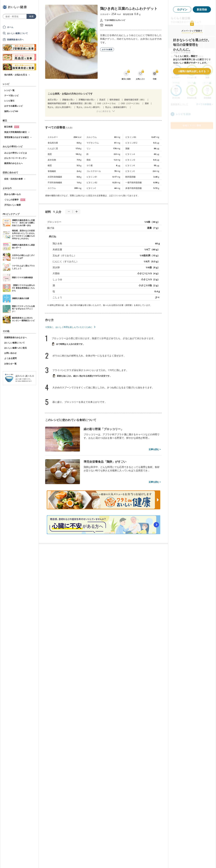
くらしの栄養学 (15, 200)
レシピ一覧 (9, 90)
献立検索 (12, 127)
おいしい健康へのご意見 (16, 348)
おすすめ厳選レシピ (13, 106)
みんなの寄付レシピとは (16, 153)
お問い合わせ (10, 353)
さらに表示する (103, 111)
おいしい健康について (18, 33)
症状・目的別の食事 (13, 179)
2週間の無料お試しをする (192, 71)
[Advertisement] (108, 861)
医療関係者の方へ (15, 40)
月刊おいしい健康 (12, 205)
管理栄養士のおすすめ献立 (17, 137)
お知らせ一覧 (10, 364)
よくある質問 (10, 358)
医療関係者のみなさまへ (16, 337)
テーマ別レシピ (11, 95)
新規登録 (202, 9)
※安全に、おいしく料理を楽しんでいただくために (69, 327)
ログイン (182, 9)
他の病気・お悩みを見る (16, 75)
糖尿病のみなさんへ (13, 163)
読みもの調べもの (12, 194)
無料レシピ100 (11, 111)
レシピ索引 (9, 101)
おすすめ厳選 (107, 49)
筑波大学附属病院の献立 (16, 132)
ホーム (10, 27)
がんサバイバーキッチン (16, 158)
